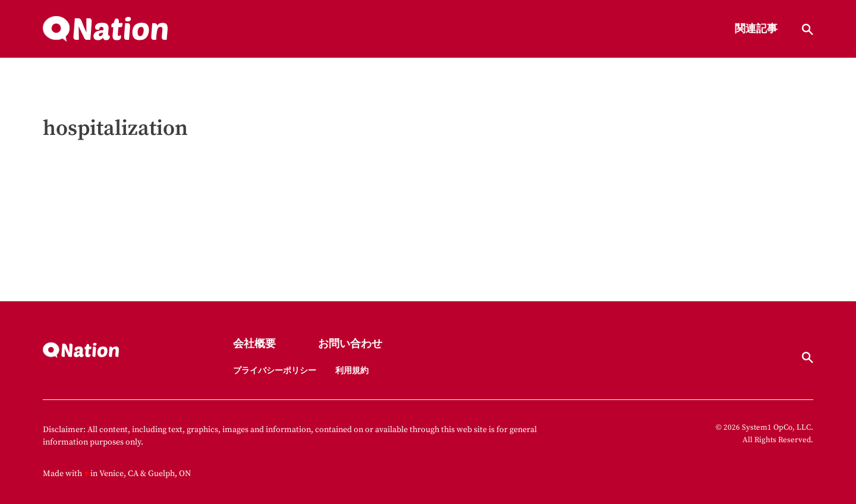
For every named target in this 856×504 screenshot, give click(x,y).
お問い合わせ (350, 344)
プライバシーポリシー (275, 371)
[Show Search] (808, 29)
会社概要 (254, 344)
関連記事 (756, 29)
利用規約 (352, 371)
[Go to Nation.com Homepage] (105, 29)
